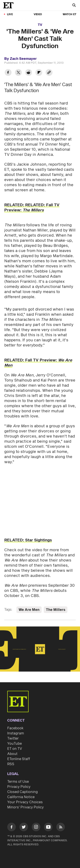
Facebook (15, 728)
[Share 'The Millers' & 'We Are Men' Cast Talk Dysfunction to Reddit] (29, 73)
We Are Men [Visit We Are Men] (29, 610)
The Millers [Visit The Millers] (56, 610)
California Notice (21, 797)
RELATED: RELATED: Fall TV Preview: (32, 208)
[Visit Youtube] (48, 828)
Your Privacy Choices (25, 802)
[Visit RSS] (61, 828)
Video (38, 14)
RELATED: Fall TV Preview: (38, 363)
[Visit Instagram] (36, 828)
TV (40, 25)
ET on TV (15, 749)
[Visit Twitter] (24, 828)
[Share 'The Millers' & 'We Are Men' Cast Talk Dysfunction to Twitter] (18, 73)
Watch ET (70, 14)
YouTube (15, 744)
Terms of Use (18, 782)
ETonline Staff (19, 759)
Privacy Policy (19, 787)
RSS (11, 764)
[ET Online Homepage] (10, 5)
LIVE (10, 14)
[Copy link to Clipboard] (49, 73)
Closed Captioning (23, 792)
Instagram (16, 733)
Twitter (13, 738)
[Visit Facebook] (12, 828)
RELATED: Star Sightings (28, 540)
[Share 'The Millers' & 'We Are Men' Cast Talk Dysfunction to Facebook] (8, 73)
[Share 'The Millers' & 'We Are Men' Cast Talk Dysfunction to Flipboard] (39, 73)
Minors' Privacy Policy (25, 807)
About (12, 754)
